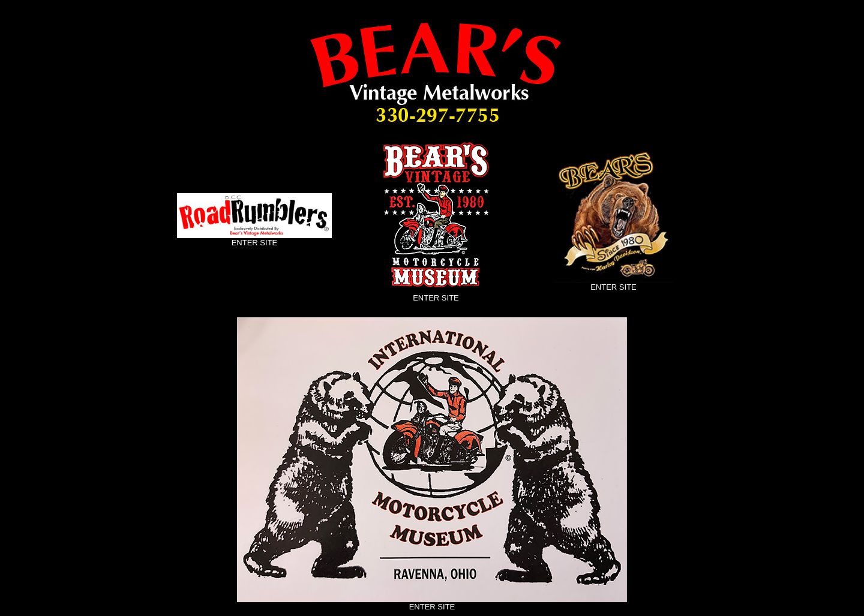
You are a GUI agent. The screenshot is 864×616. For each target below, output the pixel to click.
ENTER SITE (255, 243)
